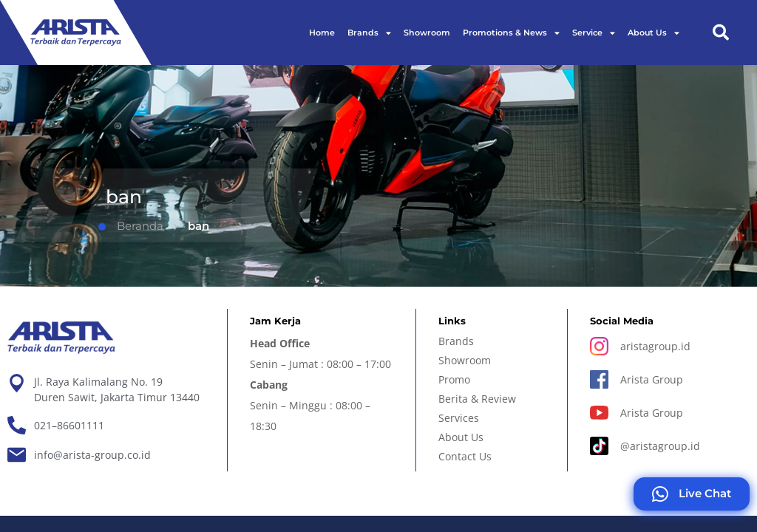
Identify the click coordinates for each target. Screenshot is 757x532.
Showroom (427, 33)
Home (322, 33)
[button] (721, 33)
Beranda (131, 226)
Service (594, 33)
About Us (654, 33)
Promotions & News (511, 33)
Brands (369, 33)
